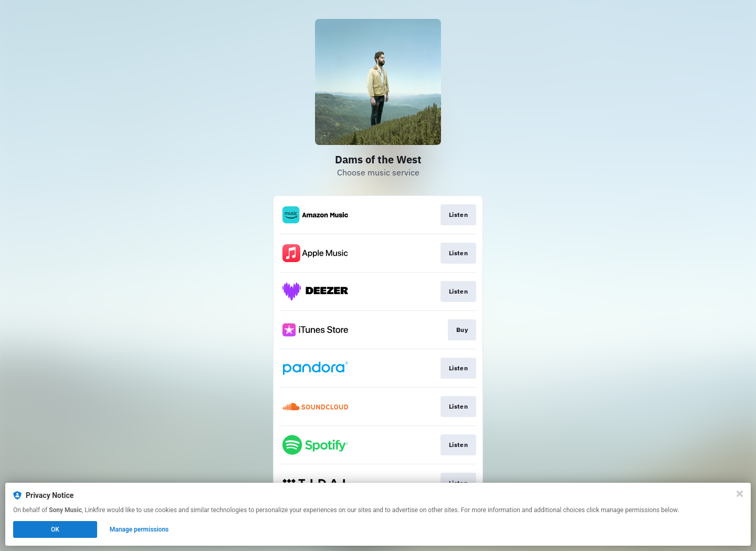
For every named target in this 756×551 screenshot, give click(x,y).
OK (55, 529)
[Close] (740, 494)
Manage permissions (139, 529)
